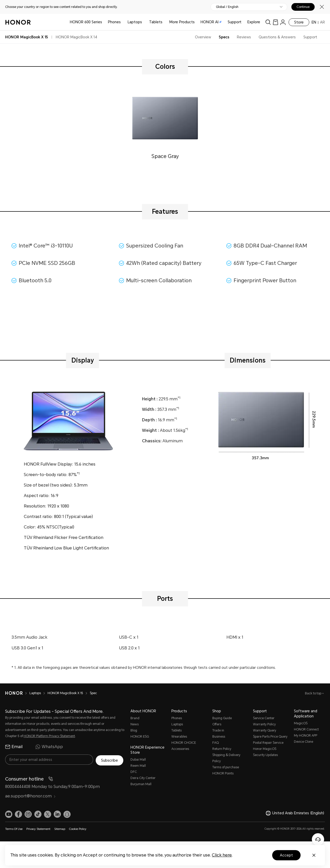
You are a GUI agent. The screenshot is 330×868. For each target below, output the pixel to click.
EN (314, 22)
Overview (203, 37)
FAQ (216, 743)
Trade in (218, 730)
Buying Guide (222, 718)
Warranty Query (265, 730)
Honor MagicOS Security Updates (265, 752)
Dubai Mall (138, 760)
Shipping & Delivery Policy (226, 758)
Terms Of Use (14, 828)
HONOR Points (223, 773)
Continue (303, 7)
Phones (114, 22)
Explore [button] (254, 22)
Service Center (264, 718)
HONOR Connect (306, 729)
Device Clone (304, 742)
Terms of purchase (226, 767)
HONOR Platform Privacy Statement (49, 736)
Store (299, 22)
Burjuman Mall (141, 784)
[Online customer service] (318, 839)
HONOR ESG (140, 737)
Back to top (313, 693)
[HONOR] (17, 693)
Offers (217, 724)
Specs (224, 37)
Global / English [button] (227, 7)
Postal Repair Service (268, 743)
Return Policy (222, 749)
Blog (134, 730)
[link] (276, 22)
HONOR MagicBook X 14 (76, 37)
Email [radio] (14, 747)
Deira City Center (143, 778)
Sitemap (60, 828)
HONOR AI (211, 22)
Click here (222, 855)
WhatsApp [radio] (49, 747)
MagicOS (301, 723)
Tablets (156, 22)
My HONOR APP (306, 736)
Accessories (180, 749)
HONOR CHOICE (184, 743)
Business (219, 737)
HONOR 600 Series (86, 22)
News (135, 724)
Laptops (135, 22)
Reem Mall (138, 766)
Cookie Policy (78, 828)
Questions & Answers (277, 37)
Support (235, 22)
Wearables (179, 737)
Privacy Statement (38, 828)
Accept (286, 855)
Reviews (244, 37)
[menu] (283, 22)
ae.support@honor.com (30, 795)
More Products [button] (182, 22)
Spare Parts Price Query (270, 737)
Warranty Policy (264, 724)
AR (322, 22)
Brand (135, 718)
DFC (134, 772)
